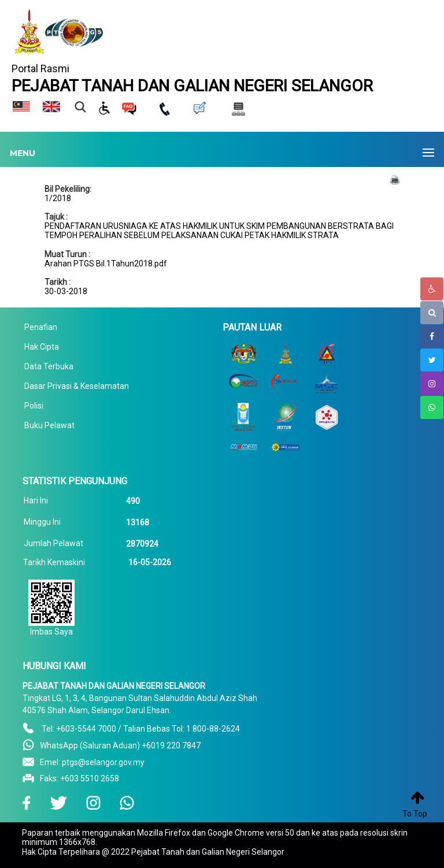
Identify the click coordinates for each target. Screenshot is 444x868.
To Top (415, 814)
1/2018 (58, 198)
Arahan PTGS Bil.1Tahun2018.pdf (106, 264)
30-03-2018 (66, 291)
